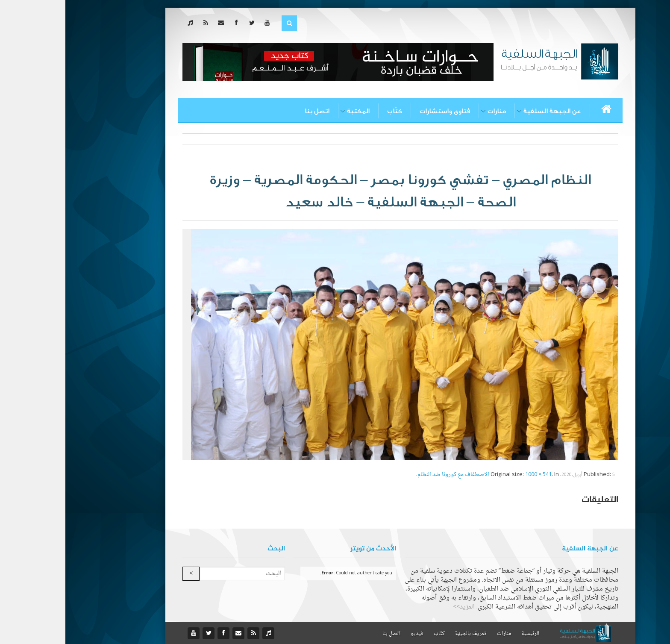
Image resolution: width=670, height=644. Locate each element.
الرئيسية (465, 634)
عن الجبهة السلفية (487, 111)
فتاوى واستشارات (379, 111)
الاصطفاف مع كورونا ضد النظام (388, 475)
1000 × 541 (473, 475)
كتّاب (329, 111)
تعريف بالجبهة (406, 634)
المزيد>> (398, 607)
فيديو (352, 634)
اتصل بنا (252, 111)
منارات (431, 111)
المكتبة (293, 111)
